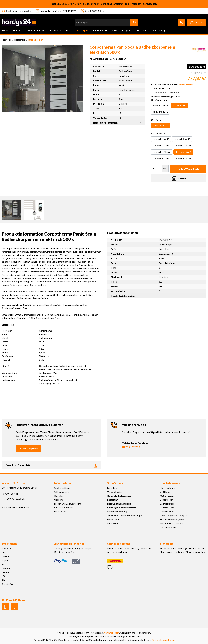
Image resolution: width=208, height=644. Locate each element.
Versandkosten (115, 492)
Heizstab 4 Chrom (162, 152)
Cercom (5, 556)
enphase (6, 560)
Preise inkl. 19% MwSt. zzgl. (172, 85)
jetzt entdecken (147, 4)
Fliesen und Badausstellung (68, 504)
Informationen (64, 483)
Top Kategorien (170, 483)
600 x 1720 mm (160, 105)
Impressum (113, 523)
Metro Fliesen (167, 496)
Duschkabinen (167, 512)
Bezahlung (112, 488)
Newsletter (60, 512)
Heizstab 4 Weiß (183, 152)
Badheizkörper (167, 504)
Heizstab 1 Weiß (161, 139)
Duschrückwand (168, 527)
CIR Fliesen (166, 492)
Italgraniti (6, 568)
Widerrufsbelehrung (117, 512)
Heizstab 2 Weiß (182, 139)
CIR (3, 552)
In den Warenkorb (188, 169)
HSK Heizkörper (168, 488)
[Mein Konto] (181, 22)
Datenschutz (114, 519)
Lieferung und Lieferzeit (119, 504)
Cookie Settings (62, 488)
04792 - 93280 (131, 447)
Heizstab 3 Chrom (183, 146)
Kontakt (58, 496)
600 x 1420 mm (160, 112)
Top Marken (9, 544)
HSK (4, 564)
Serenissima (8, 584)
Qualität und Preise (64, 508)
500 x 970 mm (179, 105)
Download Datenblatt (51, 465)
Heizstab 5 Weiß (161, 159)
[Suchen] (134, 22)
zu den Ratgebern (29, 449)
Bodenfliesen (167, 500)
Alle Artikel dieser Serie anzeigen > (109, 59)
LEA (4, 576)
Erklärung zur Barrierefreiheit (121, 508)
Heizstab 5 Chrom (183, 159)
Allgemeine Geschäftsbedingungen (125, 516)
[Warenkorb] (197, 23)
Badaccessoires (168, 508)
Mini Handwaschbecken (172, 523)
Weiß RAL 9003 (161, 125)
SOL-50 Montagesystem (172, 519)
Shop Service (115, 483)
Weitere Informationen (163, 640)
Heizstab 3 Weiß (161, 146)
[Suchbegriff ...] (103, 22)
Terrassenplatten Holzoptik (174, 516)
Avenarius (6, 549)
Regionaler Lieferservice (119, 496)
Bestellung (113, 500)
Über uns (59, 500)
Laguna (5, 572)
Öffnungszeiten (62, 492)
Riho (4, 580)
